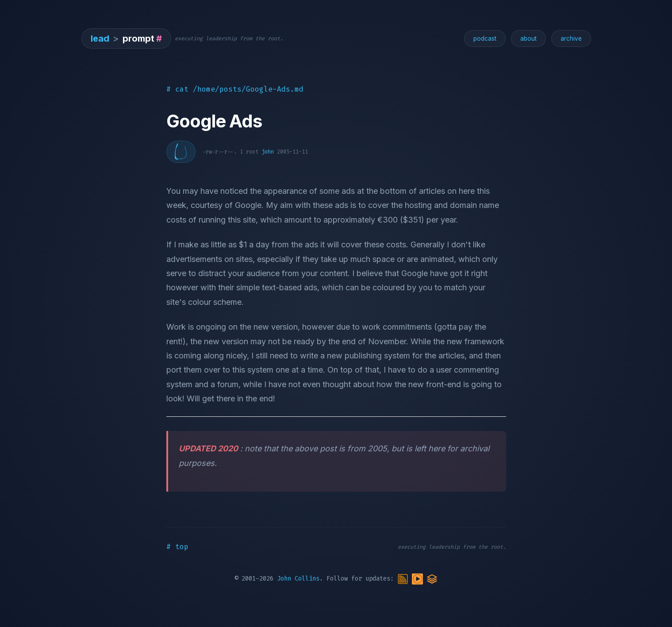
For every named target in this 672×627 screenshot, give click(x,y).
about (528, 38)
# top (177, 547)
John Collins (298, 579)
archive (571, 38)
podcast (485, 38)
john (268, 152)
